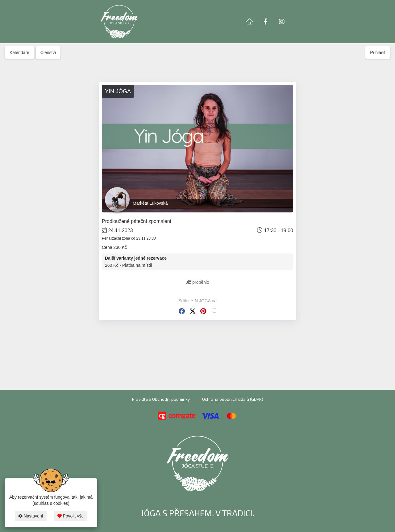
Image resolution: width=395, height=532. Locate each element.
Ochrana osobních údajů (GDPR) (233, 399)
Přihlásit (378, 52)
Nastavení (31, 516)
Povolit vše (71, 516)
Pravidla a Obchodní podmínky (161, 399)
